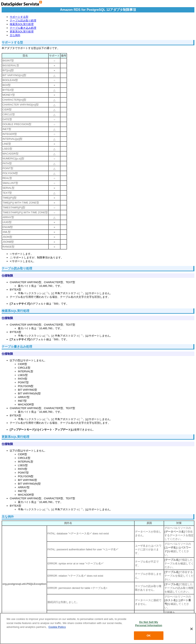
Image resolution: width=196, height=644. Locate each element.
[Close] (192, 629)
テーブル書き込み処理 (23, 28)
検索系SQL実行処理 (22, 24)
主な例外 (15, 35)
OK (149, 636)
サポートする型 (19, 17)
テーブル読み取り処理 (23, 21)
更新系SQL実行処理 (22, 32)
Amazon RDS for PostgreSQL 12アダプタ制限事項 (98, 10)
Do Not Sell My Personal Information (149, 624)
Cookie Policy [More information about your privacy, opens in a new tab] (57, 627)
